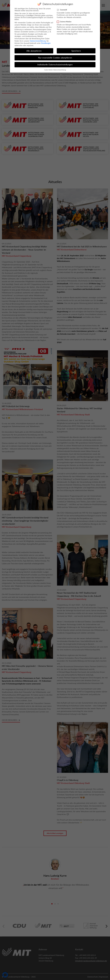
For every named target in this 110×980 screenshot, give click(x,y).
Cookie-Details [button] (48, 68)
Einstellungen (46, 41)
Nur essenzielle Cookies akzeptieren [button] (55, 56)
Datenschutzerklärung (38, 39)
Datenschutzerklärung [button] (60, 68)
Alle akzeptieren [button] (34, 49)
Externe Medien (65, 20)
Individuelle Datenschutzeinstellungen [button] (55, 63)
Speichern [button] (76, 49)
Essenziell (63, 8)
